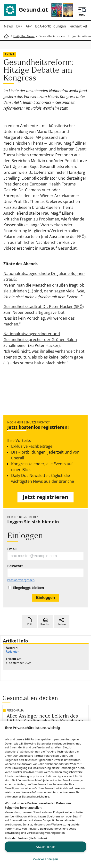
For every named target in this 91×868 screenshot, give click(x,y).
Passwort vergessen (21, 580)
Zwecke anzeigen (45, 859)
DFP (19, 26)
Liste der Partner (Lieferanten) (26, 838)
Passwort (15, 566)
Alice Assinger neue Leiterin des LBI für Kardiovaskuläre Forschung (45, 718)
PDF (30, 622)
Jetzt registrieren (45, 497)
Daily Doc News (24, 36)
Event (10, 54)
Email (12, 549)
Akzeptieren (46, 847)
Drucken (45, 622)
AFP (29, 26)
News (8, 26)
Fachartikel (78, 26)
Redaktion (12, 652)
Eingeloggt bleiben (29, 588)
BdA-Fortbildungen (51, 26)
